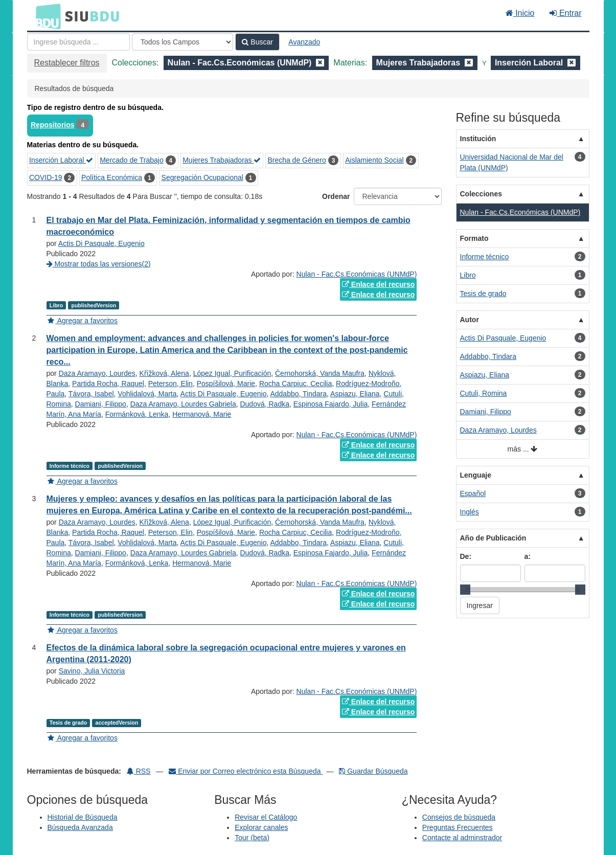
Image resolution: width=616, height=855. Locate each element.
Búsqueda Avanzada (80, 827)
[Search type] (182, 42)
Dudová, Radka (265, 404)
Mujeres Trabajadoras (222, 160)
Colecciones (481, 194)
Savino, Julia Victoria (92, 671)
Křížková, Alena (164, 373)
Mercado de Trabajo (132, 160)
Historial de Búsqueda (83, 817)
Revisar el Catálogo (266, 817)
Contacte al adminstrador (462, 838)
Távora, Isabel (91, 394)
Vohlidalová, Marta (147, 394)
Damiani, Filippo (101, 404)
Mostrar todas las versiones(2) (99, 264)
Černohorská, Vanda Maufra (320, 373)
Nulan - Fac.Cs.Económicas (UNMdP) (357, 274)
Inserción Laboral (61, 160)
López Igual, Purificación (232, 373)
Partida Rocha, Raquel (108, 384)
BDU (45, 16)
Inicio (520, 13)
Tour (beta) (252, 838)
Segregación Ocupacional (202, 177)
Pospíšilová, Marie (226, 384)
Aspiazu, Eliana (355, 394)
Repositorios (53, 125)
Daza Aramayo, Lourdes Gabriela (183, 404)
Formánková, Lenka (137, 414)
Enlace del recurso (378, 284)
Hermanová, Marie (202, 414)
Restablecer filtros (67, 63)
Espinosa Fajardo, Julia (331, 404)
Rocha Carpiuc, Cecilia (295, 384)
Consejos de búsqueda (459, 817)
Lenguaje (476, 475)
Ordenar (336, 196)
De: (466, 556)
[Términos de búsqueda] (78, 42)
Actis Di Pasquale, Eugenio (101, 243)
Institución (478, 139)
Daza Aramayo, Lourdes (97, 373)
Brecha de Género (296, 160)
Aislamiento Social (374, 160)
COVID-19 (46, 177)
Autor (470, 320)
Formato (474, 238)
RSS (139, 771)
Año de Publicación (493, 538)
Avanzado (304, 42)
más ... (523, 449)
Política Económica (112, 177)
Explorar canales (261, 827)
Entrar (565, 13)
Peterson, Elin (170, 384)
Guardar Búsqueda (373, 771)
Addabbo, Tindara (298, 394)
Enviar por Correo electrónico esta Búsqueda (246, 771)
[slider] (465, 590)
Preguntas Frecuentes (458, 827)
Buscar (257, 42)
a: (528, 556)
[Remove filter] (320, 63)
